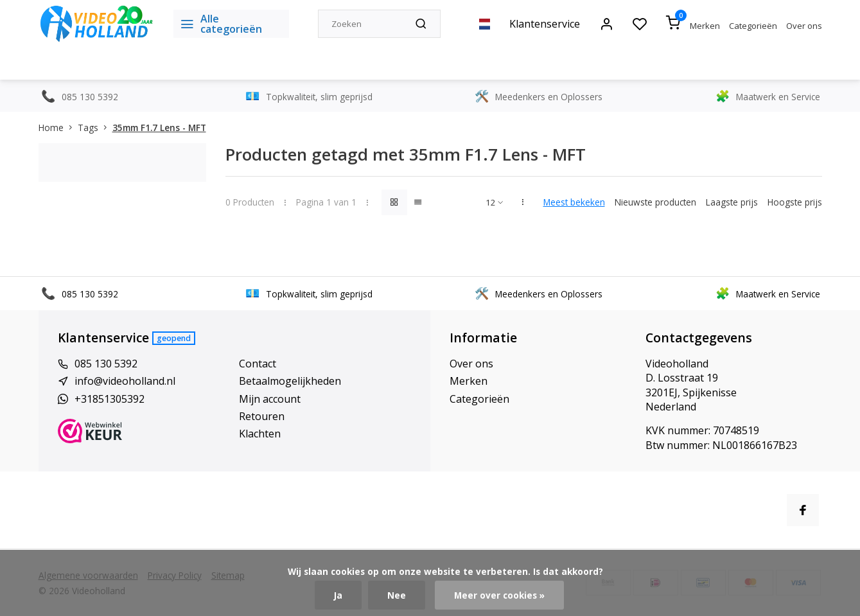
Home (58, 128)
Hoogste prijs (795, 202)
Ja (338, 595)
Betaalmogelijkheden (290, 381)
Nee (397, 595)
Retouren (262, 416)
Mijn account (270, 399)
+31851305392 (110, 399)
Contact (258, 364)
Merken (705, 26)
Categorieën (753, 26)
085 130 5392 (106, 364)
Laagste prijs (732, 202)
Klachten (260, 434)
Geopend (174, 338)
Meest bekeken (574, 202)
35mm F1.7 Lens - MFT (159, 128)
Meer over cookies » (499, 595)
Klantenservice (545, 24)
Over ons (804, 26)
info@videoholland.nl (125, 381)
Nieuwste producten (655, 202)
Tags (95, 128)
